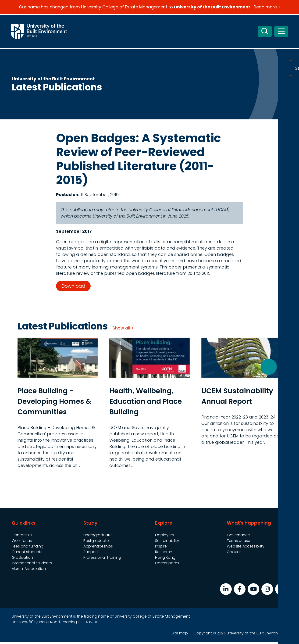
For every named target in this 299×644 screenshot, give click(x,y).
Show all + (123, 330)
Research (164, 554)
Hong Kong (165, 560)
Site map (180, 635)
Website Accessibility (246, 548)
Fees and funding (28, 548)
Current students (27, 554)
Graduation (22, 560)
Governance (238, 537)
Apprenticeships (98, 548)
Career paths (167, 565)
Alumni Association (29, 571)
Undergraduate (98, 537)
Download (73, 288)
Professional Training (102, 560)
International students (32, 565)
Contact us (22, 537)
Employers (164, 537)
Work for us (22, 543)
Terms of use (238, 543)
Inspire (161, 548)
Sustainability (167, 543)
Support (91, 554)
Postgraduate (96, 543)
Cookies (234, 554)
